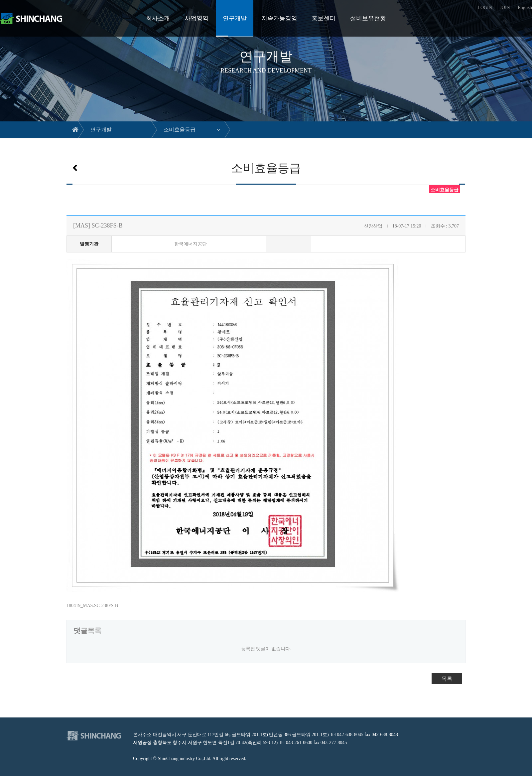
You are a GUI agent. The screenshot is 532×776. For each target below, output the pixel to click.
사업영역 (197, 18)
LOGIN (485, 7)
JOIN (505, 7)
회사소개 (158, 18)
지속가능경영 (279, 18)
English (525, 7)
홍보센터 (324, 18)
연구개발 (235, 18)
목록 (447, 679)
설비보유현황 (368, 18)
